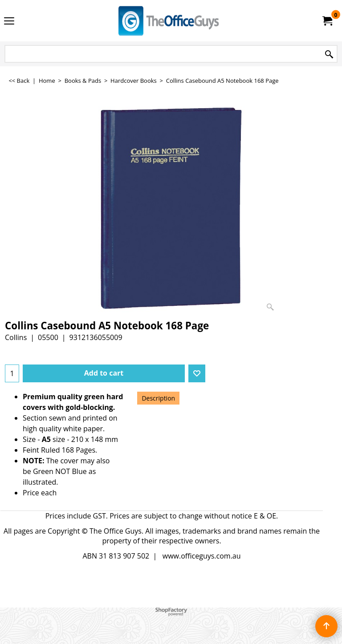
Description (158, 398)
